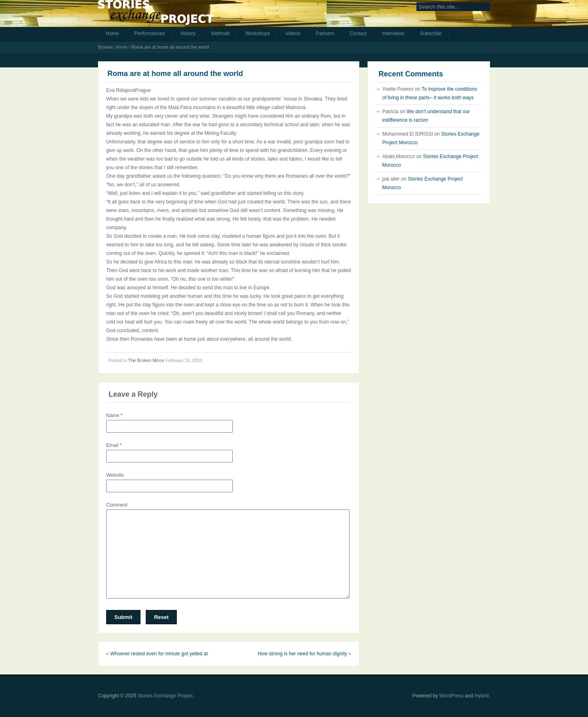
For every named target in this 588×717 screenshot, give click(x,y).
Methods (220, 34)
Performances (150, 34)
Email (114, 445)
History (188, 34)
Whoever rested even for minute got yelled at (159, 654)
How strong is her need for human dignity (302, 654)
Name (114, 415)
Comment (117, 505)
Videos (293, 34)
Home (112, 34)
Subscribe (431, 34)
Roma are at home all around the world (175, 74)
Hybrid (482, 696)
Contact (358, 34)
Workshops (258, 34)
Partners (325, 34)
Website (115, 475)
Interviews (393, 34)
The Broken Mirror (146, 360)
